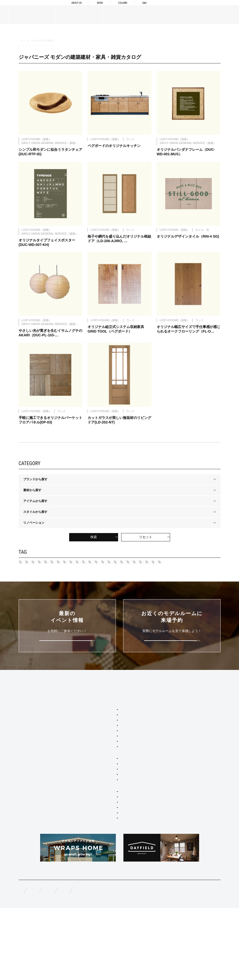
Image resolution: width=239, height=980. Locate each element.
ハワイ (31, 569)
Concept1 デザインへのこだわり (188, 734)
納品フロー (173, 758)
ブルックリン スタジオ (63, 569)
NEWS (94, 8)
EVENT (24, 828)
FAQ (22, 960)
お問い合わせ (116, 960)
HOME (22, 41)
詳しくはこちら (67, 674)
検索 (94, 542)
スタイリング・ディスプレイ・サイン (121, 887)
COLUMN (119, 8)
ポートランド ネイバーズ (188, 569)
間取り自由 (103, 811)
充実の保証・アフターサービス (187, 774)
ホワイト (140, 594)
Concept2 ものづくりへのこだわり (189, 742)
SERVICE (97, 724)
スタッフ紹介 (28, 762)
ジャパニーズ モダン (167, 577)
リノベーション (106, 832)
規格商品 (25, 803)
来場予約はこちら (172, 674)
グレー (74, 586)
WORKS (24, 816)
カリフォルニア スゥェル (108, 569)
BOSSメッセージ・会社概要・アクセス (46, 746)
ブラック (115, 594)
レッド (52, 586)
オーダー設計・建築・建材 (108, 846)
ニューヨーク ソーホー (111, 776)
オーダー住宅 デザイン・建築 (116, 853)
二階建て (102, 818)
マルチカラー (36, 594)
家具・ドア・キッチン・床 (114, 881)
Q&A (144, 8)
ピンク (202, 586)
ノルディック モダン (126, 577)
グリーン (143, 586)
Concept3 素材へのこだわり (185, 750)
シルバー (97, 586)
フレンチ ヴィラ (107, 762)
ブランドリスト (29, 754)
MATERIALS (28, 786)
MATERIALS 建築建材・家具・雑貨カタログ (55, 41)
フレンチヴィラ (148, 569)
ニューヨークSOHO (40, 577)
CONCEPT (173, 724)
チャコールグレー (173, 586)
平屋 (99, 825)
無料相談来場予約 (52, 960)
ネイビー (199, 577)
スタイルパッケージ (104, 742)
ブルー (120, 586)
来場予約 (217, 8)
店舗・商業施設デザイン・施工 (117, 860)
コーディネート (106, 874)
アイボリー (89, 594)
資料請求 (177, 8)
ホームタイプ (99, 804)
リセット (146, 542)
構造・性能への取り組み (182, 766)
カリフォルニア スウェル (113, 755)
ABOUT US (67, 8)
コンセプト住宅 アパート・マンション (122, 838)
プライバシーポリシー (155, 960)
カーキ (31, 586)
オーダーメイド (29, 795)
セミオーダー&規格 (103, 734)
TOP (22, 724)
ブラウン (63, 594)
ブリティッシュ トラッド (83, 577)
